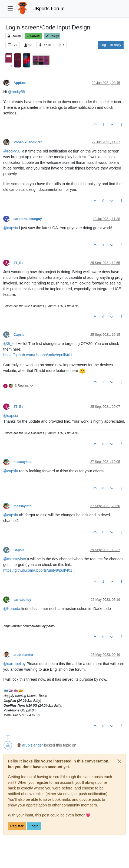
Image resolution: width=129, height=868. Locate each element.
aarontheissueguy (28, 219)
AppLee (20, 83)
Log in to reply (111, 45)
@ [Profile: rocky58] (16, 92)
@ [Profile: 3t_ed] (10, 344)
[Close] (119, 761)
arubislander (24, 655)
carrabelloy (22, 600)
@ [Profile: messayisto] (15, 559)
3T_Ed (19, 263)
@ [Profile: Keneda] (12, 609)
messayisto (23, 462)
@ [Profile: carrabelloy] (14, 664)
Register (17, 826)
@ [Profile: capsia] (11, 228)
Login (34, 826)
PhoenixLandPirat (28, 142)
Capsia (19, 335)
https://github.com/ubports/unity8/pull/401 (38, 355)
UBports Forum (49, 9)
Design (52, 36)
